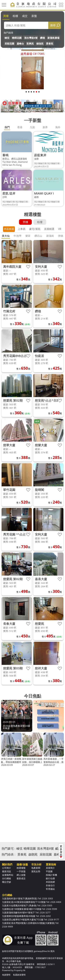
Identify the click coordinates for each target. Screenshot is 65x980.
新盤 (34, 16)
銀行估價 (50, 878)
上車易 (22, 229)
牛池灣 (17, 236)
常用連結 (50, 889)
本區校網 (50, 882)
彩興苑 (30, 44)
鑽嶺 (42, 38)
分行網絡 (7, 878)
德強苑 (40, 44)
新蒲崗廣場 (53, 38)
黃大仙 (6, 236)
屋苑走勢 (36, 871)
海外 (58, 127)
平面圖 (49, 871)
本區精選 (9, 229)
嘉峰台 (20, 44)
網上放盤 (21, 875)
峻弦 (7, 38)
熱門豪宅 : (8, 848)
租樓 (15, 16)
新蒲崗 (50, 236)
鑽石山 (38, 236)
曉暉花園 (17, 38)
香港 (20, 127)
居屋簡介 (50, 868)
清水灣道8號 (31, 38)
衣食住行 (50, 885)
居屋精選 (49, 229)
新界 (45, 127)
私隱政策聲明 (19, 975)
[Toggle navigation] (4, 5)
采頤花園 (9, 44)
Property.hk (20, 970)
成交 (25, 16)
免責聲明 (6, 975)
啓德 (61, 236)
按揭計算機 (51, 875)
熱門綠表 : (8, 854)
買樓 (6, 16)
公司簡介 (7, 868)
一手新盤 (21, 871)
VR (60, 229)
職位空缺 (7, 882)
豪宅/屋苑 (35, 229)
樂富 (28, 236)
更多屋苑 (61, 851)
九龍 (32, 127)
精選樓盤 (21, 868)
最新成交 (21, 878)
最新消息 (7, 871)
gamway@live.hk (42, 951)
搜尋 (53, 25)
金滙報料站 (8, 875)
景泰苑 (50, 44)
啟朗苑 (33, 854)
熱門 (7, 127)
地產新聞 (36, 868)
